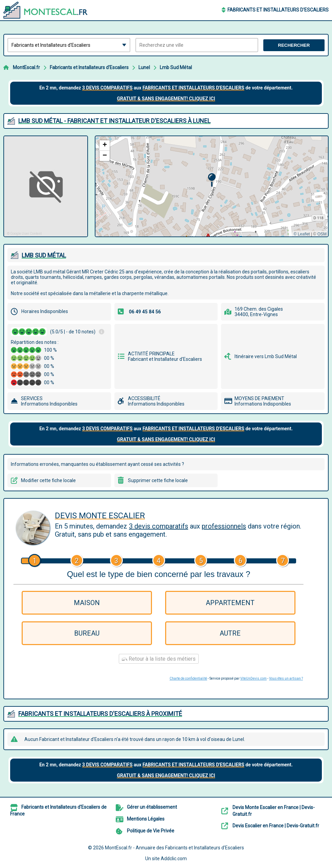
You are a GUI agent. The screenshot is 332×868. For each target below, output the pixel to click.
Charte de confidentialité (188, 678)
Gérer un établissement (152, 807)
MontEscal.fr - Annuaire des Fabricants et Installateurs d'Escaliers (174, 848)
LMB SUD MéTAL (44, 255)
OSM (322, 234)
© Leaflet (302, 234)
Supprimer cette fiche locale (158, 480)
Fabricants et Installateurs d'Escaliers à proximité (100, 714)
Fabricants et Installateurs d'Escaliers (278, 10)
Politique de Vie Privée (151, 831)
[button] (212, 180)
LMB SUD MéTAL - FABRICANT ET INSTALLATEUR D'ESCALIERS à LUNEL (114, 121)
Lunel (144, 67)
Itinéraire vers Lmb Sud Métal (266, 356)
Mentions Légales (146, 819)
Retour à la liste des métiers (159, 659)
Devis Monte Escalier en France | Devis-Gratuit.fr (274, 811)
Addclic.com (174, 859)
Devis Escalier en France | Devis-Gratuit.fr (276, 826)
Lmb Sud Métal (176, 67)
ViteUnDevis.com (253, 678)
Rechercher (294, 45)
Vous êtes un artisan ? (286, 678)
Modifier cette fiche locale (48, 480)
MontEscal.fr (26, 67)
